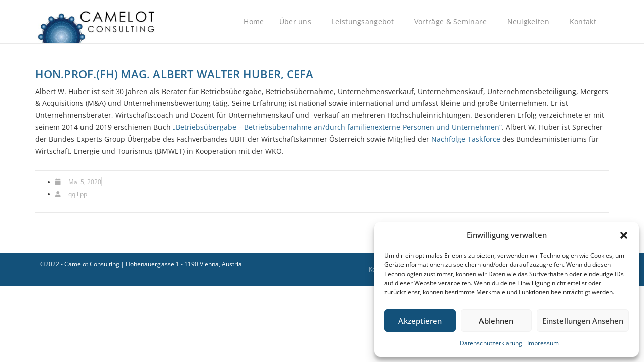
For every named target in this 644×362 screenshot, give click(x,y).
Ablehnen (496, 321)
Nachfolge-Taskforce (466, 139)
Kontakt (585, 22)
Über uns (298, 22)
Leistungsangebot (365, 22)
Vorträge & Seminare (453, 22)
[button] (624, 235)
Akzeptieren (420, 321)
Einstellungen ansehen (583, 321)
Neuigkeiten (531, 22)
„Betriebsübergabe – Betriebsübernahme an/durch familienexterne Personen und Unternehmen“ (337, 127)
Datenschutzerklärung (491, 343)
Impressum (543, 343)
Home (254, 21)
